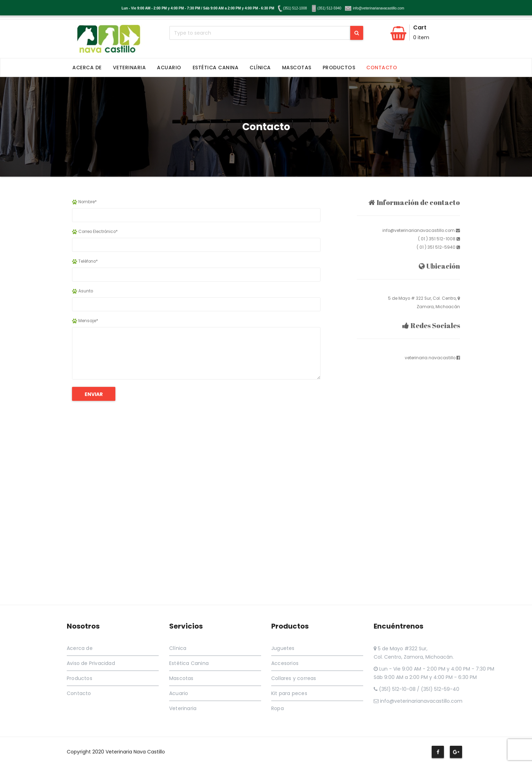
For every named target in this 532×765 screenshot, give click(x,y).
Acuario (169, 68)
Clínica (260, 68)
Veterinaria (130, 68)
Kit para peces (289, 693)
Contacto (382, 68)
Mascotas (297, 68)
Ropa (278, 708)
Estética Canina (216, 68)
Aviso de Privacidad (91, 663)
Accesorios (285, 663)
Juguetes (283, 648)
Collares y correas (294, 678)
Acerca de (87, 68)
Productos (339, 68)
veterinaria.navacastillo (430, 358)
